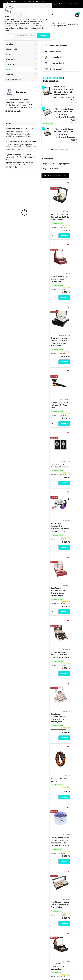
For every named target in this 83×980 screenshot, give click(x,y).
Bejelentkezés (61, 4)
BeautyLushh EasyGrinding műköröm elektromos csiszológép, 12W (72, 348)
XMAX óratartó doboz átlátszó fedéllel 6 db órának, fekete (72, 546)
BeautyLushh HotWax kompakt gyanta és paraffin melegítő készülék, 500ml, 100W (53, 546)
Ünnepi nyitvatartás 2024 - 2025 (19, 129)
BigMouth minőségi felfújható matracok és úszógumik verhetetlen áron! (21, 157)
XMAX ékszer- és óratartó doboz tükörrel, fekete (51, 611)
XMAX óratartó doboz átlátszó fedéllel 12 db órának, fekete (72, 803)
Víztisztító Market (73, 914)
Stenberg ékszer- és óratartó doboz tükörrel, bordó (71, 217)
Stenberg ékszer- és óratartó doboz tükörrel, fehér (71, 611)
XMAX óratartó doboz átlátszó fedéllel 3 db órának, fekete (53, 217)
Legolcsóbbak (49, 164)
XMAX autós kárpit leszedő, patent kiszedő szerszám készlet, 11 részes (27, 187)
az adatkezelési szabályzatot (49, 865)
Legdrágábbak (64, 164)
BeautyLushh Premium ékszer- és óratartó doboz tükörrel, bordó (52, 414)
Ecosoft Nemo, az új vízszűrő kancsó (21, 142)
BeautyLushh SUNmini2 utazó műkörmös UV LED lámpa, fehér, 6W (51, 678)
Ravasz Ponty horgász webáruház (72, 909)
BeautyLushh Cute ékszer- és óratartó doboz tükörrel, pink (52, 803)
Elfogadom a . (55, 865)
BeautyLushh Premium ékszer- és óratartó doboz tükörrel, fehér (52, 480)
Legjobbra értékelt (51, 169)
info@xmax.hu (15, 111)
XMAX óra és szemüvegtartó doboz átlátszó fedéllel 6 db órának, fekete (71, 680)
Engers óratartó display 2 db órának (52, 349)
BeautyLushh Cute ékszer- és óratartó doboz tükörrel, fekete (72, 414)
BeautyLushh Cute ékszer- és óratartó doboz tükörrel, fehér (71, 744)
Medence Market (73, 917)
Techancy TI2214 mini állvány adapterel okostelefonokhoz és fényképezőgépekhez (26, 229)
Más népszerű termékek (60, 150)
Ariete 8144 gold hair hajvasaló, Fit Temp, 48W (71, 282)
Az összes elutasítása (25, 36)
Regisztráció (75, 4)
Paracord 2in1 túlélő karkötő (71, 481)
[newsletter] (73, 859)
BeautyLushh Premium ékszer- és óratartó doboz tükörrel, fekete (52, 744)
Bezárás (44, 36)
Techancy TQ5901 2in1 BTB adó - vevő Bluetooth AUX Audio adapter (26, 208)
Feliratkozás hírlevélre (25, 853)
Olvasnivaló (73, 24)
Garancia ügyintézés (62, 24)
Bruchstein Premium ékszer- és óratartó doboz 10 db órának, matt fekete (52, 282)
